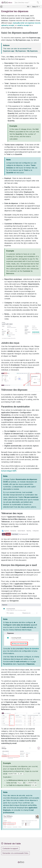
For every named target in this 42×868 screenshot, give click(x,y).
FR (28, 7)
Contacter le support (10, 848)
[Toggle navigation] (1, 7)
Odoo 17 (35, 7)
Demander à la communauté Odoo (15, 853)
